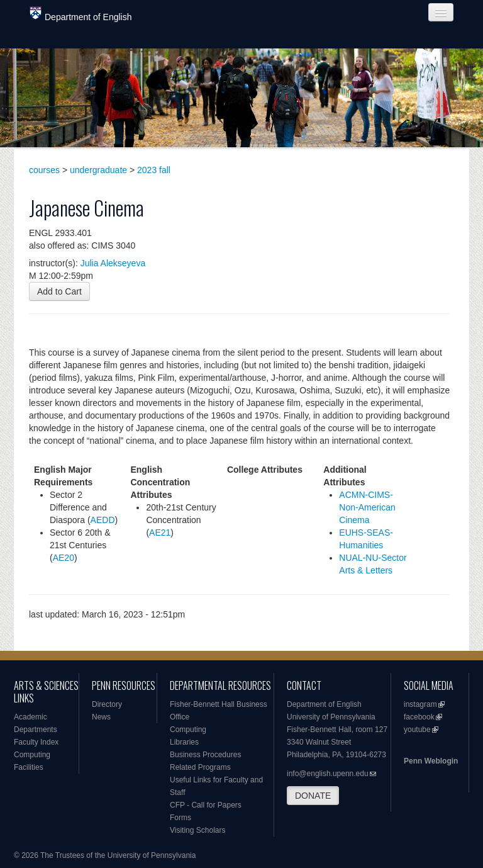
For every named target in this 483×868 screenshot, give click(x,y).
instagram (420, 704)
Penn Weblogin (431, 761)
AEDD (103, 520)
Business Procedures (205, 755)
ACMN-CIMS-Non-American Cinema (367, 507)
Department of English (81, 14)
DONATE (313, 796)
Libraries (184, 742)
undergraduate (98, 170)
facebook (419, 717)
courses (44, 170)
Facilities (29, 767)
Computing (32, 755)
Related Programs (200, 767)
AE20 (64, 558)
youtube (417, 730)
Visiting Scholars (198, 830)
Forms (180, 818)
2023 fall (154, 170)
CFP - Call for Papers (206, 805)
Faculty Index (36, 742)
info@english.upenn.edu (328, 774)
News (101, 717)
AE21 (160, 533)
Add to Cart (59, 291)
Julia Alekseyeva (113, 263)
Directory (107, 704)
